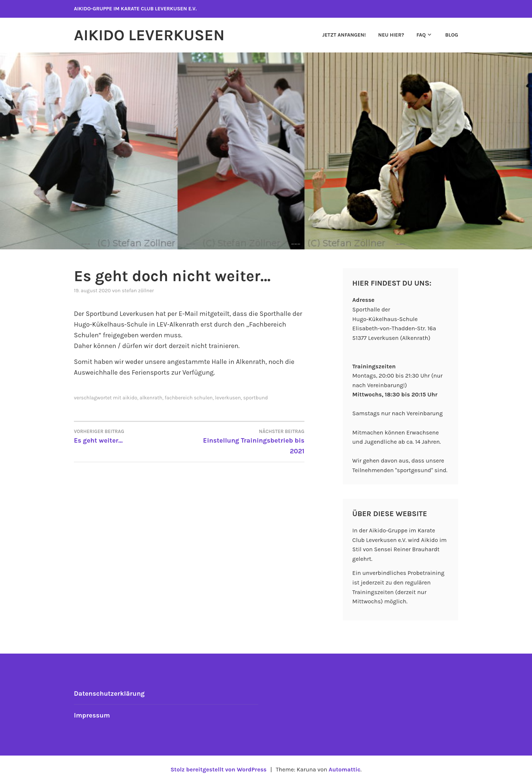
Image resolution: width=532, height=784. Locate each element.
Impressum (92, 715)
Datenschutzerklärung (109, 693)
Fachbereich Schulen (189, 398)
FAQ (421, 35)
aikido (130, 398)
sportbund (255, 398)
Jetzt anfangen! (344, 35)
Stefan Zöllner (138, 291)
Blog (452, 35)
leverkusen (228, 398)
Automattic (344, 769)
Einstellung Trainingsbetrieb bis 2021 (247, 441)
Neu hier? (391, 35)
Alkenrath (151, 398)
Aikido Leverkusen (149, 35)
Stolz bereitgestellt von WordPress (218, 769)
